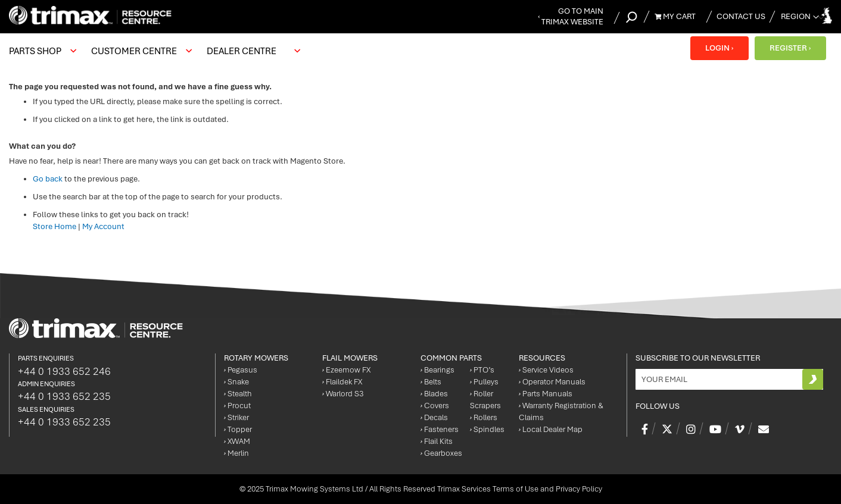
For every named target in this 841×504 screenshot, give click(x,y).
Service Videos (546, 370)
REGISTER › (790, 48)
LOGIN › (719, 48)
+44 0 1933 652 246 (64, 371)
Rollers (484, 417)
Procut (237, 406)
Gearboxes (441, 453)
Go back (48, 179)
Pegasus (241, 370)
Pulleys (484, 382)
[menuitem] (41, 51)
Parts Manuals (546, 394)
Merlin (236, 453)
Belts (431, 382)
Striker (236, 417)
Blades (434, 394)
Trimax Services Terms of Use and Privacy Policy (520, 489)
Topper (238, 429)
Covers (435, 406)
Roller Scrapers (485, 400)
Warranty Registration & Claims (561, 411)
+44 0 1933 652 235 (64, 396)
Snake (236, 382)
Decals (434, 417)
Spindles (487, 429)
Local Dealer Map (551, 429)
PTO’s (482, 370)
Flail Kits (437, 441)
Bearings (437, 370)
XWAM (237, 441)
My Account (103, 226)
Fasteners (440, 429)
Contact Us (741, 16)
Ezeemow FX (346, 370)
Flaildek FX (342, 382)
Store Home (54, 226)
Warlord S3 (343, 394)
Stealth (238, 394)
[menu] (158, 51)
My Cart (675, 16)
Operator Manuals (552, 382)
